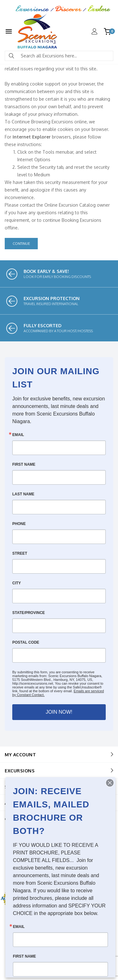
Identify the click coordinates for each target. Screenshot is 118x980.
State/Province (29, 613)
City (17, 583)
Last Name (23, 494)
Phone (19, 524)
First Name (24, 464)
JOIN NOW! (59, 712)
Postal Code (26, 642)
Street (20, 553)
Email (18, 435)
